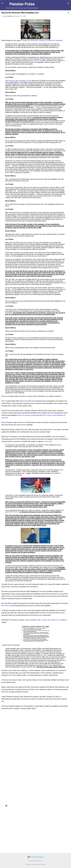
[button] (68, 13)
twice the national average (28, 415)
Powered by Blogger (36, 857)
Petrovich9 (40, 861)
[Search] (68, 4)
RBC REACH (14, 512)
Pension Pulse (22, 4)
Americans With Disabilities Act (18, 81)
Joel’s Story (48, 441)
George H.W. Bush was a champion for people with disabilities (42, 40)
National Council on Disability (36, 61)
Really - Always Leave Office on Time (49, 620)
